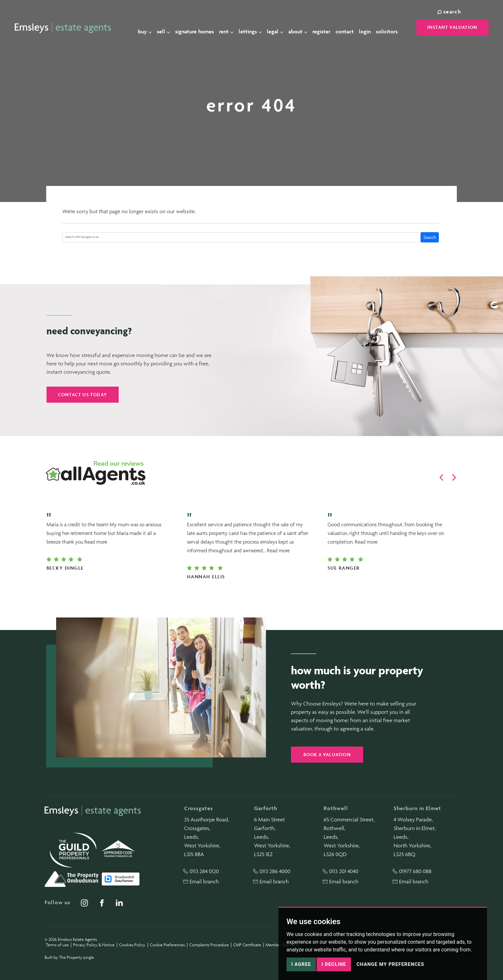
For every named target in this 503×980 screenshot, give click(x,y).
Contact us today (83, 394)
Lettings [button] (254, 28)
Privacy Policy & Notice (94, 945)
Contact (348, 28)
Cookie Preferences (167, 945)
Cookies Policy (132, 945)
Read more (96, 542)
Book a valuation (327, 754)
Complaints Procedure (209, 945)
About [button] (301, 28)
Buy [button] (148, 28)
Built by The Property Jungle (69, 957)
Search (430, 237)
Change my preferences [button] (390, 964)
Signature (198, 28)
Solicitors (390, 28)
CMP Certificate (247, 945)
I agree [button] (301, 964)
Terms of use (57, 945)
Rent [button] (230, 28)
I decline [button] (334, 964)
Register (325, 28)
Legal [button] (279, 28)
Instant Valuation (452, 27)
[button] (441, 477)
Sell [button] (167, 28)
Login (368, 28)
